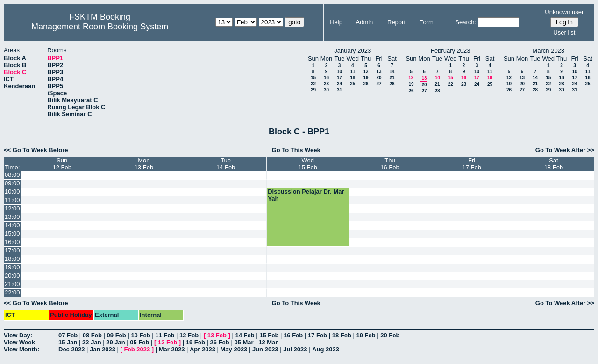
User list (564, 32)
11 (352, 72)
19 (366, 78)
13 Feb (217, 335)
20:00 (12, 276)
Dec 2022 (71, 349)
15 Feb (269, 335)
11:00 (12, 200)
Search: (466, 22)
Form (427, 22)
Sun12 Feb (62, 164)
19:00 (12, 267)
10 (339, 72)
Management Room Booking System (100, 27)
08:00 (12, 175)
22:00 (12, 292)
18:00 (12, 259)
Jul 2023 (295, 349)
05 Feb (139, 342)
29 (313, 90)
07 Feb (68, 335)
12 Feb (189, 335)
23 (326, 84)
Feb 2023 (137, 349)
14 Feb (245, 335)
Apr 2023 (203, 349)
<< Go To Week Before (36, 150)
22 (313, 84)
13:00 (12, 217)
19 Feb (366, 335)
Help (336, 22)
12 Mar (268, 342)
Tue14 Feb (226, 164)
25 (352, 84)
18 (352, 78)
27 (379, 84)
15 (313, 78)
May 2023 (234, 349)
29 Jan (115, 342)
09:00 (12, 183)
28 (392, 84)
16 (326, 78)
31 (339, 90)
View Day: (18, 335)
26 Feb (220, 342)
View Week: (20, 342)
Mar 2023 (172, 349)
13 (379, 72)
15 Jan (68, 342)
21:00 (12, 284)
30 (326, 90)
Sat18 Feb (554, 164)
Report (396, 22)
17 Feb (317, 335)
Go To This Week (296, 150)
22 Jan (92, 342)
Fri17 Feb (471, 164)
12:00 (12, 208)
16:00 (12, 242)
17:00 (12, 250)
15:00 (12, 234)
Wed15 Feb (308, 164)
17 (339, 78)
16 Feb (293, 335)
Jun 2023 (265, 349)
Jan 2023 (103, 349)
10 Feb (140, 335)
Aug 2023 (326, 349)
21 (392, 78)
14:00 (12, 225)
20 (379, 78)
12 (366, 72)
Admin (364, 22)
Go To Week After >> (565, 150)
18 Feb (342, 335)
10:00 (12, 192)
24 (339, 84)
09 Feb (117, 335)
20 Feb (390, 335)
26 (366, 84)
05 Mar (244, 342)
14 (392, 72)
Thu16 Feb (390, 164)
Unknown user (564, 12)
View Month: (21, 349)
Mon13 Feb (144, 164)
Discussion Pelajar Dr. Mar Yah (306, 195)
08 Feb (92, 335)
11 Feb (165, 335)
